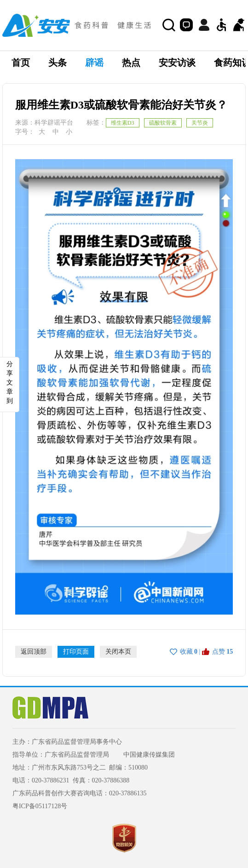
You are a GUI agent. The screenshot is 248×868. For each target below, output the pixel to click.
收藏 (186, 652)
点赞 (219, 652)
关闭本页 (118, 652)
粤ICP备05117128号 (40, 806)
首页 (21, 63)
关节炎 (200, 123)
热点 (131, 63)
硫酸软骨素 (163, 123)
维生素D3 (123, 123)
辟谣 (94, 63)
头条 (58, 63)
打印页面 (76, 652)
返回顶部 (34, 652)
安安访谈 (177, 63)
